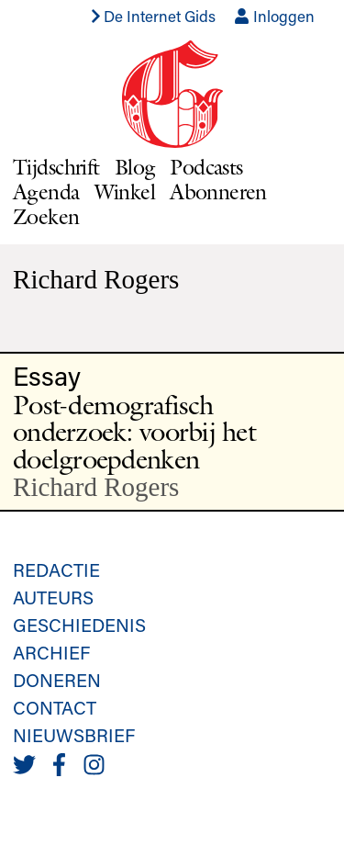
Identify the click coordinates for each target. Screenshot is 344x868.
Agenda (46, 192)
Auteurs (53, 597)
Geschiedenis (79, 625)
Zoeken (46, 216)
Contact (55, 707)
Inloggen (274, 16)
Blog (135, 167)
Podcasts (206, 167)
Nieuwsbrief (74, 735)
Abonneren (218, 192)
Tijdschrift (56, 167)
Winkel (125, 192)
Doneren (57, 680)
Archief (51, 652)
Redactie (56, 569)
